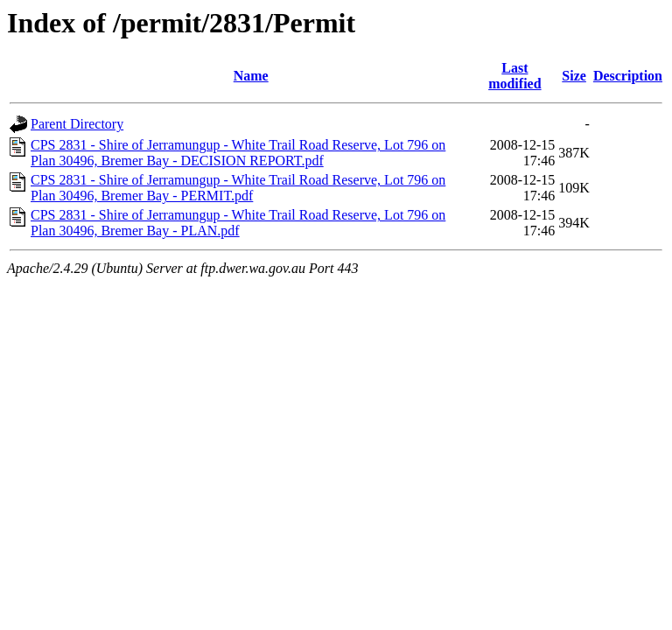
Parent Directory (77, 124)
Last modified (514, 76)
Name (251, 76)
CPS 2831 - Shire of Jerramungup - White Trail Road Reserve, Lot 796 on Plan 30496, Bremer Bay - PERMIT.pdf (238, 188)
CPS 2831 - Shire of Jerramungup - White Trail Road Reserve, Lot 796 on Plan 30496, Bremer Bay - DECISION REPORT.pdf (238, 153)
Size (574, 76)
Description (628, 76)
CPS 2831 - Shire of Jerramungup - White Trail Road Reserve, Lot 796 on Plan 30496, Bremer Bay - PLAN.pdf (238, 223)
